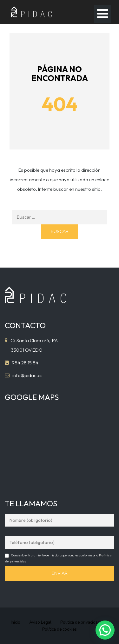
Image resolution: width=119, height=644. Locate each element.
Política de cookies (60, 629)
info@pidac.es (27, 375)
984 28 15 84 (25, 363)
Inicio (16, 622)
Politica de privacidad (80, 622)
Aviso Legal (40, 622)
